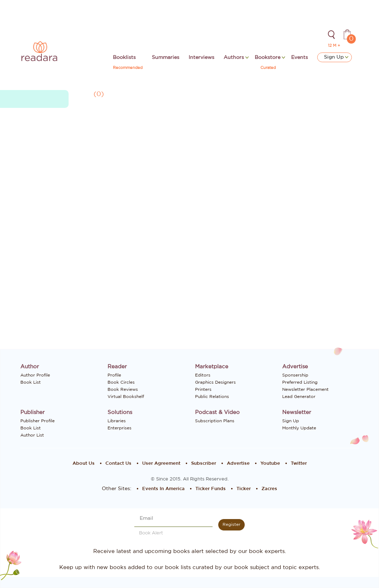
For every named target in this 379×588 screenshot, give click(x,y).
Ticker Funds (211, 489)
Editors (203, 375)
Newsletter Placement (305, 389)
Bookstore (268, 58)
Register (231, 524)
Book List (31, 382)
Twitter (299, 464)
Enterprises (119, 428)
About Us (84, 464)
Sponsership (295, 375)
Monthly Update (299, 428)
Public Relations (212, 397)
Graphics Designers (215, 382)
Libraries (117, 421)
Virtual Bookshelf (126, 397)
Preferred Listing (300, 382)
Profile (114, 375)
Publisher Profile (38, 421)
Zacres (269, 489)
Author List (32, 435)
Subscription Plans (215, 421)
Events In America (163, 489)
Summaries (166, 58)
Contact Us (118, 464)
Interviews (201, 58)
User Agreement (161, 464)
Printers (203, 389)
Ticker (244, 489)
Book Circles (121, 382)
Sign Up (336, 57)
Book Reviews (123, 389)
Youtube (270, 464)
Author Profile (35, 375)
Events (300, 58)
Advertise (238, 464)
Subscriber (204, 464)
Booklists (124, 58)
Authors (235, 58)
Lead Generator (299, 397)
